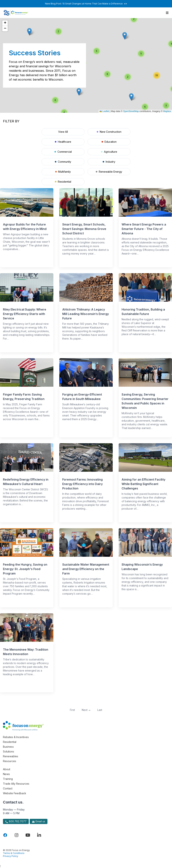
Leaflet (104, 111)
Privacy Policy (11, 856)
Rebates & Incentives (16, 737)
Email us (39, 821)
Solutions (9, 751)
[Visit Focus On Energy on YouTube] (28, 835)
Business (8, 747)
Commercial (63, 152)
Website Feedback (15, 793)
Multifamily (63, 172)
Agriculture (109, 152)
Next (86, 710)
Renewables (11, 756)
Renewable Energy (109, 172)
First (72, 710)
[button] (125, 36)
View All (63, 132)
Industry (109, 162)
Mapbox (167, 111)
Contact (8, 788)
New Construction (109, 132)
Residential (63, 182)
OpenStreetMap (131, 111)
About (7, 769)
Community (63, 162)
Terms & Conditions (14, 853)
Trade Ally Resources (16, 784)
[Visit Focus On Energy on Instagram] (16, 835)
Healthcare (63, 142)
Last (100, 710)
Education (109, 142)
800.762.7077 (16, 821)
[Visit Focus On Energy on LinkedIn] (39, 835)
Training (8, 779)
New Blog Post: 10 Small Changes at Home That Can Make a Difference (86, 4)
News (6, 774)
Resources (10, 761)
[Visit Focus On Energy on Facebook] (5, 835)
